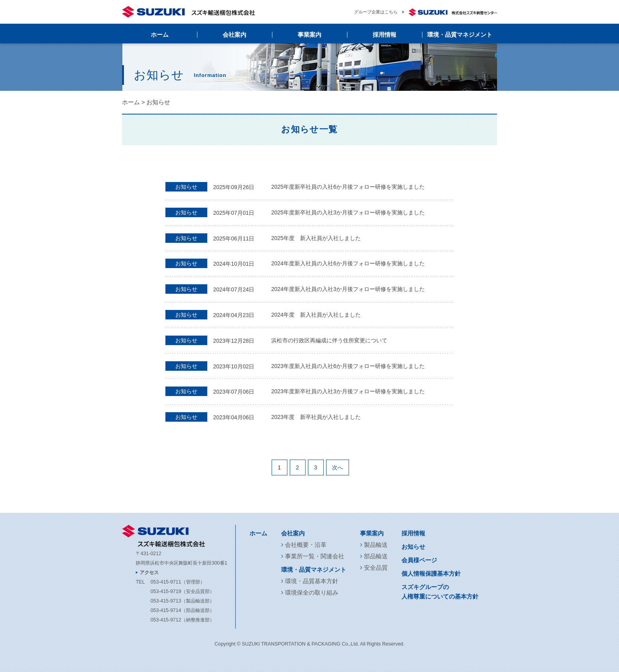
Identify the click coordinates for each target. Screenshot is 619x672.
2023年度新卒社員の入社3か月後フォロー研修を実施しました (348, 391)
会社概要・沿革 (306, 545)
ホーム (160, 35)
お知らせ (413, 547)
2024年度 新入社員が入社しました (316, 315)
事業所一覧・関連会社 (315, 556)
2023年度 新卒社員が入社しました (316, 417)
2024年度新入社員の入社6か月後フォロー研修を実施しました (348, 263)
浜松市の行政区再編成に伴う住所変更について (329, 340)
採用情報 (385, 35)
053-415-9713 (166, 601)
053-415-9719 (166, 591)
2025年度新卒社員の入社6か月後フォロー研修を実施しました (348, 187)
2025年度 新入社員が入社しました (316, 238)
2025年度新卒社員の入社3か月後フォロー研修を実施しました (348, 212)
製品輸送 (376, 545)
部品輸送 (376, 556)
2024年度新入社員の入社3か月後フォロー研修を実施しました (348, 289)
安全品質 (376, 568)
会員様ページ (419, 560)
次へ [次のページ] (338, 467)
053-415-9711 (166, 582)
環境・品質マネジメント (460, 35)
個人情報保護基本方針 (431, 573)
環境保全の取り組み (312, 592)
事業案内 (309, 35)
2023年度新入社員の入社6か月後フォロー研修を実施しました (348, 366)
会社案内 (234, 35)
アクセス (149, 573)
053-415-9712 (166, 620)
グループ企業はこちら (426, 12)
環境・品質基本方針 (312, 581)
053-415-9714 (166, 610)
